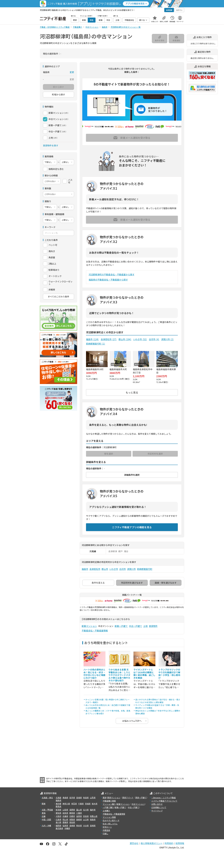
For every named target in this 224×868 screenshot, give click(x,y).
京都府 (72, 816)
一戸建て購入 (108, 807)
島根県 (79, 819)
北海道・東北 (47, 798)
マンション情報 (109, 817)
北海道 (58, 798)
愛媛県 (65, 822)
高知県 (72, 822)
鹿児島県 (59, 828)
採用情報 (180, 843)
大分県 (86, 825)
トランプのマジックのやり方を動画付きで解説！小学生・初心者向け (169, 674)
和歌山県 (94, 816)
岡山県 (65, 819)
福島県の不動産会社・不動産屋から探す (108, 280)
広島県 (58, 819)
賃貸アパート (128, 798)
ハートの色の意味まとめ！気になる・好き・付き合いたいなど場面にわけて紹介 (94, 674)
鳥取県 (72, 819)
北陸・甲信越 (47, 810)
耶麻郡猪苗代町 (96, 344)
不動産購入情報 (109, 801)
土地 (145, 626)
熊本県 (79, 825)
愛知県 (58, 813)
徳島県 (93, 819)
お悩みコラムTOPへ (132, 721)
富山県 (79, 810)
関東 (44, 804)
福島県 (58, 800)
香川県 (58, 822)
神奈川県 (66, 804)
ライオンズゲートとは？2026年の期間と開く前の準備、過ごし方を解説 (144, 674)
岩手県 (72, 798)
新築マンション (89, 626)
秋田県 (86, 798)
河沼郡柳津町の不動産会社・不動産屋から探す (112, 274)
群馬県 (58, 806)
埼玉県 (74, 804)
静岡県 (72, 813)
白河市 (154, 339)
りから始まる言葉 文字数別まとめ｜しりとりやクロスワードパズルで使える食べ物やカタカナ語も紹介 (119, 675)
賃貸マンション (114, 798)
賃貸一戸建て (141, 798)
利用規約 (169, 843)
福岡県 (58, 825)
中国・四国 (46, 819)
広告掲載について (159, 807)
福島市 (92, 339)
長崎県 (72, 825)
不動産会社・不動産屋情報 (95, 631)
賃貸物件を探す (51, 145)
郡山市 (125, 339)
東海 (44, 813)
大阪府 (58, 816)
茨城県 (88, 804)
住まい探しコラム (110, 824)
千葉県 (81, 804)
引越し (105, 833)
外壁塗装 (106, 830)
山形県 (93, 798)
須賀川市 (167, 339)
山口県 (86, 819)
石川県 (86, 810)
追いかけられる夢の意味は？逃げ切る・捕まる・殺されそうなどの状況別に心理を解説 (158, 701)
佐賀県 (65, 825)
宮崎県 (93, 825)
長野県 (72, 810)
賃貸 (105, 798)
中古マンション (138, 804)
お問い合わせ (157, 804)
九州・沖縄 (46, 825)
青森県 (65, 798)
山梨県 (65, 810)
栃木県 (95, 804)
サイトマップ (157, 811)
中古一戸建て (135, 626)
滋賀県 (79, 816)
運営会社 (134, 843)
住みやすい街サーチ (111, 820)
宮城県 (79, 798)
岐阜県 (65, 813)
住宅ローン (107, 827)
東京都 (58, 804)
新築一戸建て (121, 626)
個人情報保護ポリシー (152, 843)
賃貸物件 (153, 626)
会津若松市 (109, 339)
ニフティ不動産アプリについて (164, 801)
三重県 (79, 813)
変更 (72, 72)
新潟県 (58, 810)
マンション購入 (109, 804)
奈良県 (86, 816)
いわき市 (140, 339)
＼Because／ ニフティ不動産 (164, 798)
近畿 (44, 816)
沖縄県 (67, 828)
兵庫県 (65, 816)
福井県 (93, 810)
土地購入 (106, 811)
